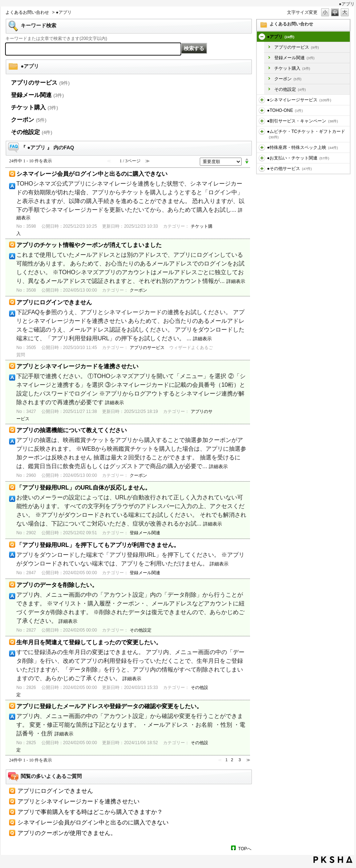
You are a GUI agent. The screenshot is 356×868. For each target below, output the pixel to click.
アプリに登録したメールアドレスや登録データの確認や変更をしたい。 (109, 706)
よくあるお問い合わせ (27, 12)
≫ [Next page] (248, 760)
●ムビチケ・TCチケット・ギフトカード (306, 134)
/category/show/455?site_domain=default (262, 110)
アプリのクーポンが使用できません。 (67, 833)
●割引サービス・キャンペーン (302, 121)
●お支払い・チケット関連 (298, 158)
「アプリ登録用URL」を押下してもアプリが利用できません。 (98, 545)
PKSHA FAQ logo (333, 860)
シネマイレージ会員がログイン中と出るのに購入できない (92, 174)
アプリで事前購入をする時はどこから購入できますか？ (90, 812)
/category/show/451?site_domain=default (262, 100)
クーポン (288, 79)
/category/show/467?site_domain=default (262, 158)
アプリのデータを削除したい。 (57, 585)
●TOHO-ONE (285, 110)
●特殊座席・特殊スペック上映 (302, 147)
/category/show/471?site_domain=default (262, 169)
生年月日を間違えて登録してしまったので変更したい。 (89, 642)
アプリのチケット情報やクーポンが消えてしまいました (89, 245)
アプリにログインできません (54, 302)
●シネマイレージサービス (299, 100)
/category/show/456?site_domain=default (262, 121)
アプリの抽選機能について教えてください (72, 430)
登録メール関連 (294, 58)
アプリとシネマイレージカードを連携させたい (77, 366)
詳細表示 (236, 281)
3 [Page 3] (240, 760)
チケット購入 (292, 68)
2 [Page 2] (232, 760)
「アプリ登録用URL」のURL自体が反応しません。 (84, 488)
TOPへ (245, 849)
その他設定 (290, 89)
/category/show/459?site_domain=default (262, 131)
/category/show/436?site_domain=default (262, 37)
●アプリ (281, 37)
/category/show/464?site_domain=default (262, 147)
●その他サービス (289, 169)
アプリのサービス (297, 47)
